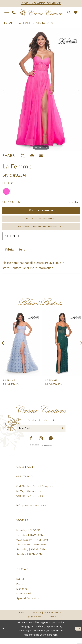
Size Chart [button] (73, 202)
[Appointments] (41, 3)
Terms (37, 619)
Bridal (20, 586)
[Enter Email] (41, 434)
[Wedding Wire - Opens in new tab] (47, 452)
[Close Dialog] (4, 635)
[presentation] (20, 348)
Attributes (13, 241)
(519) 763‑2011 (25, 483)
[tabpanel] (41, 89)
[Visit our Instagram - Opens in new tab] (41, 445)
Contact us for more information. (32, 273)
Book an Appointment (41, 221)
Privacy (25, 619)
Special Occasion (28, 605)
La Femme (24, 23)
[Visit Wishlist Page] (76, 13)
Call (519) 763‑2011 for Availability (41, 231)
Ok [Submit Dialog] (78, 635)
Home (8, 23)
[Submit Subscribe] (62, 434)
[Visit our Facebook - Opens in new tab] (31, 445)
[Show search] (69, 13)
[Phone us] (14, 13)
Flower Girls (24, 600)
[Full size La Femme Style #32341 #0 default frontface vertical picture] (41, 89)
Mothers (22, 595)
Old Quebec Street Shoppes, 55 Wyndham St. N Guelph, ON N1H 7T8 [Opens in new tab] (35, 497)
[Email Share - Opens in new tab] (41, 156)
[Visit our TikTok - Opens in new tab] (51, 445)
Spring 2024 (45, 23)
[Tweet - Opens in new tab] (23, 156)
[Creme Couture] (41, 13)
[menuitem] (7, 13)
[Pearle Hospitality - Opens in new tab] (34, 452)
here (55, 641)
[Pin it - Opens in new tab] (32, 156)
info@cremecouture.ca (31, 512)
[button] (7, 13)
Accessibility (53, 619)
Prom (20, 590)
